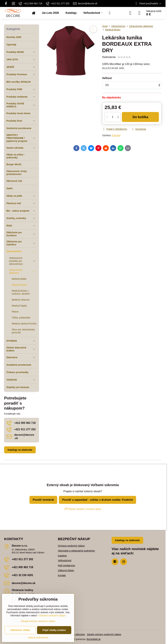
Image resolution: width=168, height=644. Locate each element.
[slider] (124, 57)
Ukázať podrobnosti (38, 638)
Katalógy (62, 556)
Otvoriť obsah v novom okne (83, 509)
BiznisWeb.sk (94, 639)
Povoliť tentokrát (43, 500)
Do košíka (140, 117)
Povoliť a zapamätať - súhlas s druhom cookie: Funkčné (97, 500)
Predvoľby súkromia (75, 634)
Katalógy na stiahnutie (20, 450)
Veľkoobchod (65, 560)
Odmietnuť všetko (20, 630)
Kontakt (62, 575)
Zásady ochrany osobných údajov (104, 634)
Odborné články (66, 570)
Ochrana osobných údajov (71, 546)
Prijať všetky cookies (54, 630)
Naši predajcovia (66, 565)
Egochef (116, 135)
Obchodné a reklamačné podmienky (76, 551)
